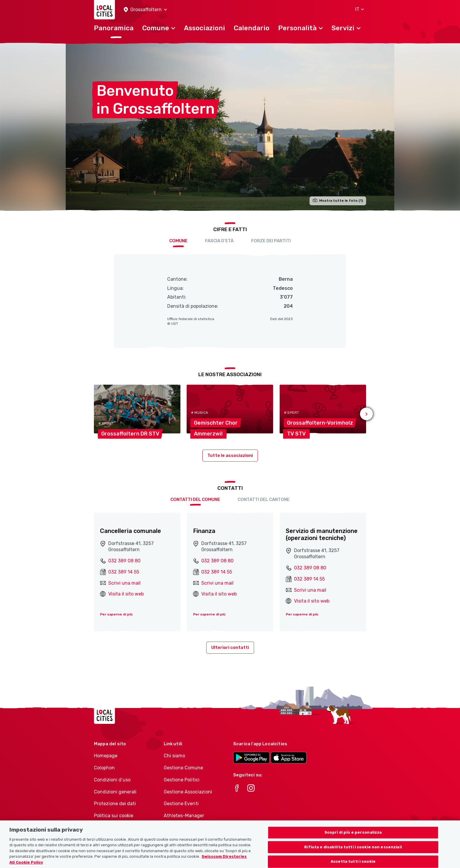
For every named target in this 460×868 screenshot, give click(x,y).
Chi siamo (174, 756)
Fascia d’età (219, 241)
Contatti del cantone (264, 499)
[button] (145, 10)
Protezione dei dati (115, 804)
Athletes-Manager (184, 816)
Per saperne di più (116, 614)
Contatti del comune (195, 499)
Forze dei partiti (271, 241)
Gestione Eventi (181, 804)
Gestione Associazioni (188, 792)
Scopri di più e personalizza (353, 839)
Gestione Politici (182, 780)
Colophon (104, 768)
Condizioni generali (115, 792)
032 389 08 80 (124, 561)
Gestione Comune (183, 768)
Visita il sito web (126, 594)
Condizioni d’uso (112, 780)
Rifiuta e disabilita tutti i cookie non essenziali (353, 854)
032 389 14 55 (124, 572)
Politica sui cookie (114, 816)
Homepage (106, 756)
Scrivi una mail (124, 583)
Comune (178, 241)
